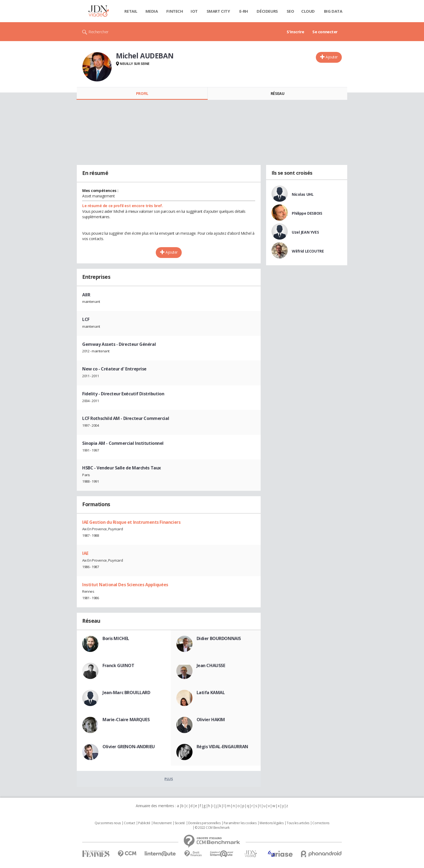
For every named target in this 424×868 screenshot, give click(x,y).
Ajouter (332, 57)
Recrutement (162, 823)
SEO (290, 11)
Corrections (321, 823)
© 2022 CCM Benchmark (212, 828)
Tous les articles (298, 823)
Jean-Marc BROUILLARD (126, 693)
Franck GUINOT (118, 665)
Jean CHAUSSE (211, 665)
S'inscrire (295, 32)
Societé (180, 823)
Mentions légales (271, 823)
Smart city (218, 11)
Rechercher (99, 32)
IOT (194, 11)
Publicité (144, 823)
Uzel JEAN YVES (305, 232)
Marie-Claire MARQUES (126, 720)
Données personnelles (204, 823)
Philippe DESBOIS (307, 213)
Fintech (175, 11)
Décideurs (267, 11)
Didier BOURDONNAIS (219, 638)
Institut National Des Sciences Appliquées (125, 585)
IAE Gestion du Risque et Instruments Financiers (131, 522)
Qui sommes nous (108, 823)
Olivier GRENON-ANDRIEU (129, 747)
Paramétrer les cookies (240, 823)
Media (152, 11)
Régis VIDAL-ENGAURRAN (222, 747)
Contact (129, 823)
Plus (169, 779)
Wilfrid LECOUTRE (308, 251)
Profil (142, 93)
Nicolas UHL (303, 194)
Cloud (308, 11)
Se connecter (325, 32)
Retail (131, 11)
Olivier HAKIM (211, 720)
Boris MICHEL (116, 638)
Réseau (277, 93)
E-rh (244, 11)
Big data (333, 11)
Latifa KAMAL (211, 693)
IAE (85, 553)
